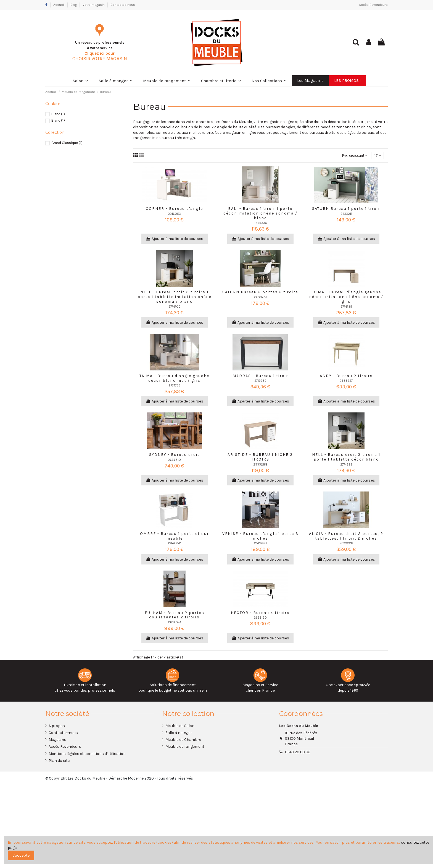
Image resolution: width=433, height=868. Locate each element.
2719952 (260, 381)
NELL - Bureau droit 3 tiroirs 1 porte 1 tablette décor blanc (346, 457)
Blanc (58, 114)
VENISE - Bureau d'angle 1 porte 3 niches (260, 537)
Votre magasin (94, 5)
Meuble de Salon (180, 726)
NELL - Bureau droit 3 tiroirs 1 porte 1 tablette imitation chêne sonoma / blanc (175, 297)
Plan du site (59, 761)
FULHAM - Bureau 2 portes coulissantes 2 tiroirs (175, 615)
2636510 (174, 460)
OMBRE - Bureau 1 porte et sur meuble (175, 537)
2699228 (346, 544)
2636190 (260, 618)
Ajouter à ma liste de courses (175, 239)
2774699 (346, 465)
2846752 (174, 544)
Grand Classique (67, 143)
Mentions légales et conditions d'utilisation (87, 754)
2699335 (260, 223)
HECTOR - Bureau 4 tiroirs (260, 613)
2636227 (346, 381)
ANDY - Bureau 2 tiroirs (346, 376)
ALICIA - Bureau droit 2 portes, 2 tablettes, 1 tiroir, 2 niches (346, 537)
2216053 (174, 214)
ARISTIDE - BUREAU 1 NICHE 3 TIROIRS (260, 457)
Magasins (57, 740)
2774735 (346, 307)
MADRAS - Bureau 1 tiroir (260, 376)
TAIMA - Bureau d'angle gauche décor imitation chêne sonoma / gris (346, 297)
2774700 (175, 307)
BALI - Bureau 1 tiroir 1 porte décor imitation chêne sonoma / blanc (260, 214)
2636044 (175, 623)
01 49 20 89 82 (298, 753)
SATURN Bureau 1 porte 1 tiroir (346, 209)
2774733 (175, 386)
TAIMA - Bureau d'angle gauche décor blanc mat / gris (174, 379)
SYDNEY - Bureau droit (174, 455)
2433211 (346, 214)
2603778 (260, 298)
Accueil (59, 5)
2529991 (260, 544)
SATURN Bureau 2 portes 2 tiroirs (260, 293)
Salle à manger (179, 733)
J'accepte (21, 855)
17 (377, 156)
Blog (74, 5)
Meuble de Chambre (183, 740)
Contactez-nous (123, 5)
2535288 (260, 465)
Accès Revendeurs (373, 5)
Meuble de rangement (185, 747)
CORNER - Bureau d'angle (174, 209)
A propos (57, 726)
